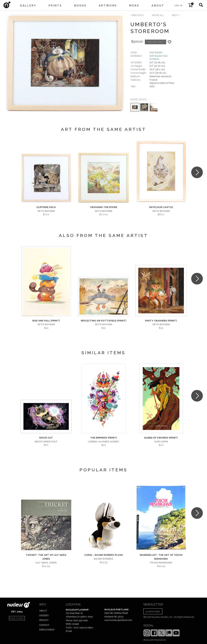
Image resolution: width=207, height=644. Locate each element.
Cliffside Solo (46, 207)
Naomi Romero (104, 559)
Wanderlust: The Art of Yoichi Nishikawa (161, 557)
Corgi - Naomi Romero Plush (104, 555)
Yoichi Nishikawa (161, 563)
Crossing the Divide (104, 207)
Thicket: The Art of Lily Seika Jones (46, 557)
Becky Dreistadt (46, 442)
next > (176, 15)
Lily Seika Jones (46, 563)
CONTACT (44, 625)
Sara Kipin (161, 442)
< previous (137, 15)
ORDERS (44, 615)
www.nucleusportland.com (118, 620)
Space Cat (46, 438)
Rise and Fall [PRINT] (46, 321)
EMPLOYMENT (47, 630)
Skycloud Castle (161, 207)
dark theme (17, 618)
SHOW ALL (158, 15)
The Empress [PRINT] (104, 438)
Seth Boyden (156, 52)
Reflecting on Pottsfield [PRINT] (104, 321)
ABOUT (43, 611)
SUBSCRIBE (153, 612)
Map (90, 617)
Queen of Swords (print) (161, 438)
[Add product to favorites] (169, 42)
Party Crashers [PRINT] (161, 321)
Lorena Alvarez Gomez (104, 442)
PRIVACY (44, 620)
